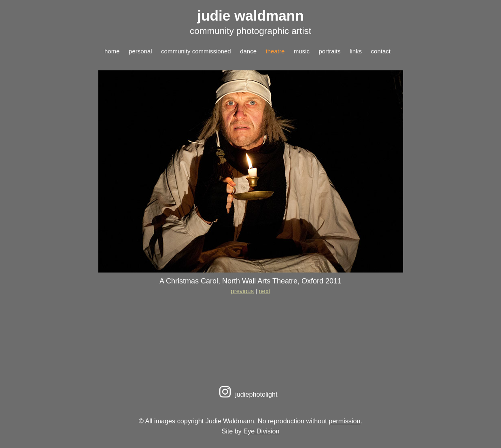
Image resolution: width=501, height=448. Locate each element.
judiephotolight (247, 394)
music (302, 51)
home (112, 51)
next (264, 291)
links (356, 51)
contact (381, 51)
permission (344, 421)
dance (248, 51)
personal (140, 51)
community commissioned (196, 51)
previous (242, 291)
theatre (275, 51)
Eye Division (261, 431)
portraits (329, 51)
